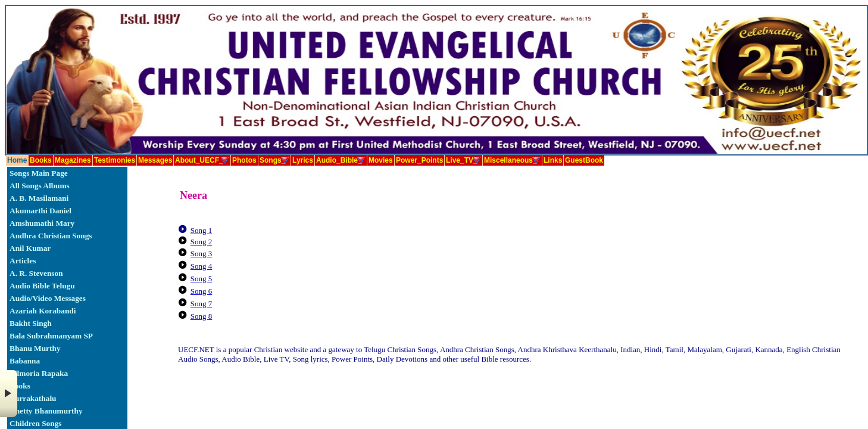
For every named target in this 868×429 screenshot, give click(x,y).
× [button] (9, 394)
